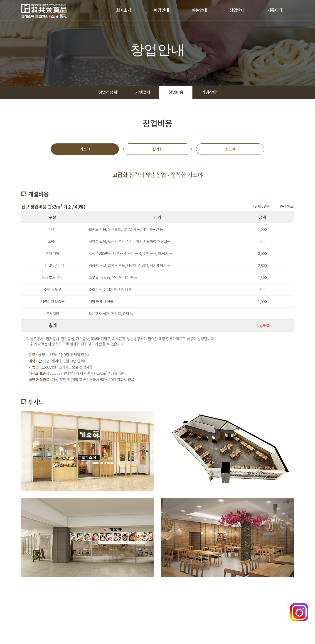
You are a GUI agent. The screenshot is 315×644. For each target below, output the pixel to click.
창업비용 (176, 92)
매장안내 (161, 10)
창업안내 (237, 10)
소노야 (230, 149)
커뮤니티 (275, 10)
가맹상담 (209, 92)
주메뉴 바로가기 (0, 0)
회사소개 (124, 10)
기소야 (85, 149)
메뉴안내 (199, 10)
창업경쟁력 (108, 92)
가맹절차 (143, 92)
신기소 (157, 149)
